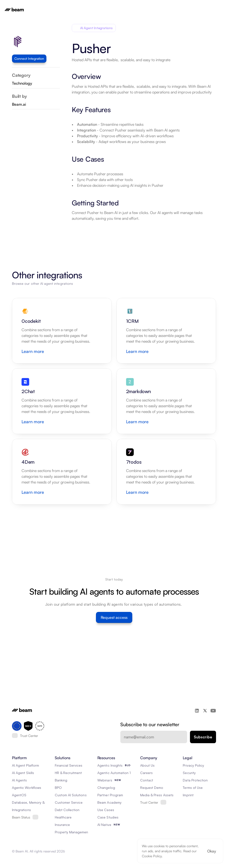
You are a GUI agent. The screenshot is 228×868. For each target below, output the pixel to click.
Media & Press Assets (157, 795)
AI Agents (19, 780)
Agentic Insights (110, 765)
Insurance (62, 825)
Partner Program (110, 795)
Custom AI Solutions (71, 795)
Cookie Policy (152, 856)
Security (189, 773)
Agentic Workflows (27, 788)
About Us (147, 765)
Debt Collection (67, 810)
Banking (61, 780)
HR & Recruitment (68, 773)
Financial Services (69, 765)
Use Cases (106, 810)
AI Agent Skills (23, 773)
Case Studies (108, 817)
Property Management (72, 832)
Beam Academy (109, 802)
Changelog (106, 788)
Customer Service (69, 802)
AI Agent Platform (25, 765)
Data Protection (195, 780)
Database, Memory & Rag (32, 802)
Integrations (21, 810)
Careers (146, 773)
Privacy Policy (193, 765)
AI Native (104, 825)
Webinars (105, 780)
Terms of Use (193, 788)
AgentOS (19, 795)
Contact (147, 780)
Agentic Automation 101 (116, 773)
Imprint (188, 795)
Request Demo (152, 788)
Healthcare (63, 817)
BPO (58, 788)
